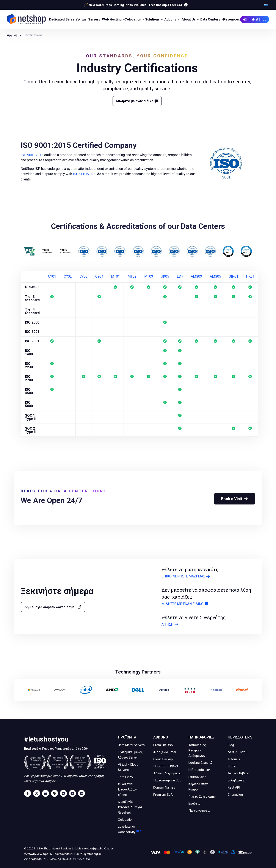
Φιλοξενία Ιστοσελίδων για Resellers (130, 807)
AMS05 (215, 277)
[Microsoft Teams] (56, 793)
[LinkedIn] (47, 793)
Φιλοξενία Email (165, 752)
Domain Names (164, 787)
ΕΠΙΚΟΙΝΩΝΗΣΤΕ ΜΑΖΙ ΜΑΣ (186, 576)
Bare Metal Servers (131, 745)
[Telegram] (64, 793)
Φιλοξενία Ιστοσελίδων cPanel (127, 789)
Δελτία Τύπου (238, 752)
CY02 (68, 277)
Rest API (234, 787)
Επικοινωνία (197, 777)
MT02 (132, 277)
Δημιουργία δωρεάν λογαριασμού (53, 607)
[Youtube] (74, 793)
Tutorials (234, 759)
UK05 (165, 277)
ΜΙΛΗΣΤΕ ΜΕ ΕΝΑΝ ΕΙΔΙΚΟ (185, 604)
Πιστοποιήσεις (199, 811)
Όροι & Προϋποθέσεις (57, 854)
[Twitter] (38, 793)
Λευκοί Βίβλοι (238, 773)
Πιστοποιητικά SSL (167, 780)
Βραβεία (194, 803)
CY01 (52, 277)
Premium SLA (163, 795)
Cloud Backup (163, 759)
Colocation (126, 819)
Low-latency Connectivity (132, 832)
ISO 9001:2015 (32, 155)
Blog (231, 745)
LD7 (180, 277)
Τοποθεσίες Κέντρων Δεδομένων (197, 750)
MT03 (149, 277)
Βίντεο (233, 766)
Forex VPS (125, 777)
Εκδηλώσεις (237, 780)
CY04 (99, 277)
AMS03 (196, 277)
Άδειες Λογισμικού (167, 773)
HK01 (250, 277)
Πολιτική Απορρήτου (88, 854)
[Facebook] (29, 793)
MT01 (115, 277)
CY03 (84, 277)
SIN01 (234, 277)
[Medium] (83, 793)
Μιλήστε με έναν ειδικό (137, 101)
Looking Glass (200, 763)
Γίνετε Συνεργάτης (202, 796)
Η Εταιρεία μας (199, 770)
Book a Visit (235, 499)
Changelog (235, 795)
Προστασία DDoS (166, 766)
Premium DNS (163, 745)
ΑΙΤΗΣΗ (170, 624)
